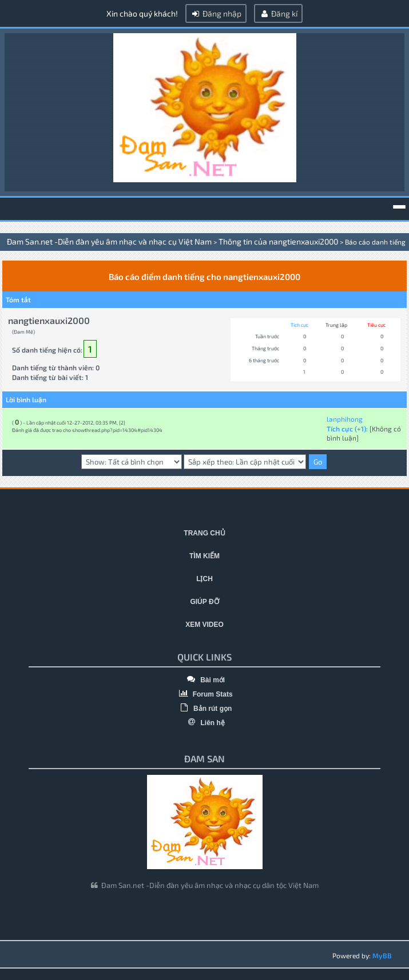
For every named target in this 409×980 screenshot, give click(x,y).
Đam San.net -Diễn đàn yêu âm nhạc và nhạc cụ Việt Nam (109, 241)
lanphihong (345, 419)
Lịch (204, 579)
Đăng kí (278, 13)
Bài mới (204, 680)
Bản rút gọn (205, 709)
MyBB (382, 955)
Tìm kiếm (204, 556)
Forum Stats (204, 694)
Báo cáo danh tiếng (375, 242)
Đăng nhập (216, 13)
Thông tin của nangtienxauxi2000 (278, 241)
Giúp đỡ (204, 602)
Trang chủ (204, 533)
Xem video (204, 625)
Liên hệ (204, 723)
